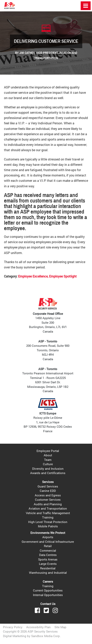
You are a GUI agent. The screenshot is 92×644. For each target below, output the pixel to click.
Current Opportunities (48, 590)
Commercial (48, 550)
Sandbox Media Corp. (46, 636)
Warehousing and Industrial (48, 573)
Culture (48, 464)
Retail (48, 546)
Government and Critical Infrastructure (48, 542)
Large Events (48, 564)
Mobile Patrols (48, 526)
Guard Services (48, 486)
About (48, 455)
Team (48, 460)
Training (48, 517)
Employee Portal (48, 451)
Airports (48, 537)
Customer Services (48, 500)
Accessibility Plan (38, 627)
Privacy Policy (13, 627)
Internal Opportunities (48, 595)
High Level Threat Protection (48, 522)
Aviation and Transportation (48, 508)
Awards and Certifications (48, 473)
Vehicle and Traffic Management (48, 513)
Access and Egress (48, 495)
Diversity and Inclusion (48, 469)
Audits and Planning (48, 504)
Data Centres (48, 555)
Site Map (60, 627)
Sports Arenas (48, 559)
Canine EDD (48, 491)
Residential (48, 568)
